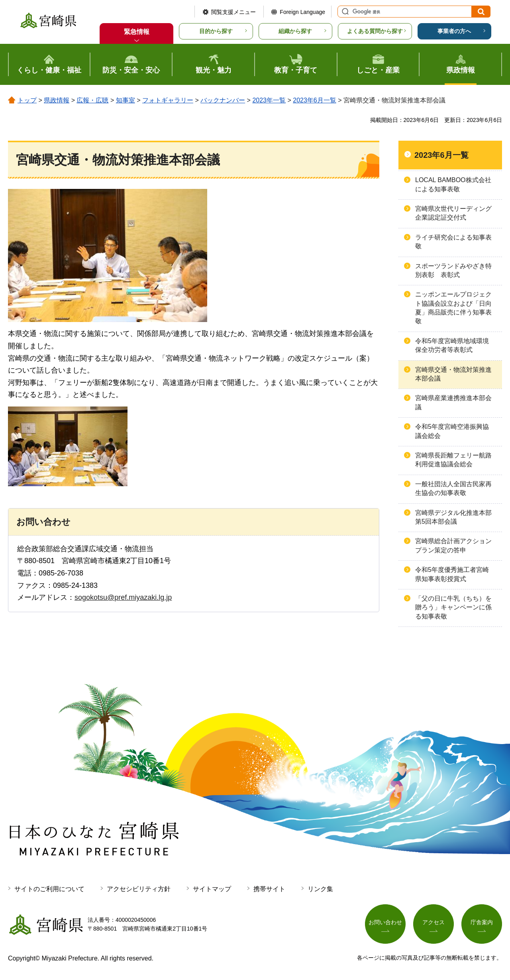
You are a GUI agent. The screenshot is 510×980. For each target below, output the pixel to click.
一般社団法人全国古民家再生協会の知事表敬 (453, 488)
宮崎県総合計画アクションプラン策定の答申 (453, 545)
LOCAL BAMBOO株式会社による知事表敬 (453, 184)
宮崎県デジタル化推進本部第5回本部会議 (453, 517)
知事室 (126, 100)
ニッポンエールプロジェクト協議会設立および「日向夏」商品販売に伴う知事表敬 (453, 308)
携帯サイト (269, 889)
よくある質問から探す (375, 31)
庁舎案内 (482, 923)
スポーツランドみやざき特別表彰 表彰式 (453, 270)
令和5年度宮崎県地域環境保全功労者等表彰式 (452, 345)
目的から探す (216, 31)
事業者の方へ (454, 31)
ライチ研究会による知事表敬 (453, 242)
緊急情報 (137, 32)
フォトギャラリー (168, 100)
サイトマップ (212, 889)
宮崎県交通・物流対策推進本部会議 (453, 374)
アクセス (433, 923)
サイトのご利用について (49, 889)
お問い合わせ (385, 923)
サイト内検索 (344, 12)
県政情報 (57, 100)
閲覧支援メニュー (233, 12)
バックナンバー (223, 100)
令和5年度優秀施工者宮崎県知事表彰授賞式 (452, 574)
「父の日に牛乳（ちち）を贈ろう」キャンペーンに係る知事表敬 (453, 607)
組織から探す (295, 31)
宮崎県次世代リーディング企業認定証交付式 (453, 213)
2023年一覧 (269, 100)
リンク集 (320, 889)
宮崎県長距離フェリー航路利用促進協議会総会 (453, 460)
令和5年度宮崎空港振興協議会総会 (452, 431)
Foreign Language (302, 12)
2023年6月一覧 (315, 100)
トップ (27, 100)
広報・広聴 (92, 100)
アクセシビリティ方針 (139, 889)
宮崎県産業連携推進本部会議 (453, 402)
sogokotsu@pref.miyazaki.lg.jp (123, 597)
